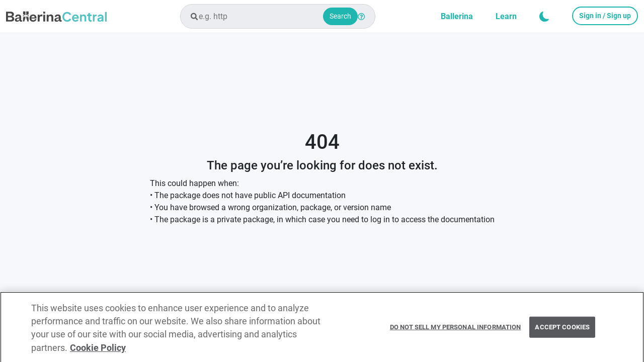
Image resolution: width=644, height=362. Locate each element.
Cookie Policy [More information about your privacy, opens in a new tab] (98, 350)
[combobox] (278, 16)
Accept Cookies (562, 330)
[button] (544, 17)
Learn (506, 16)
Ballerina (457, 16)
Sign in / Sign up (605, 16)
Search (340, 16)
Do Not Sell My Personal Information (456, 330)
